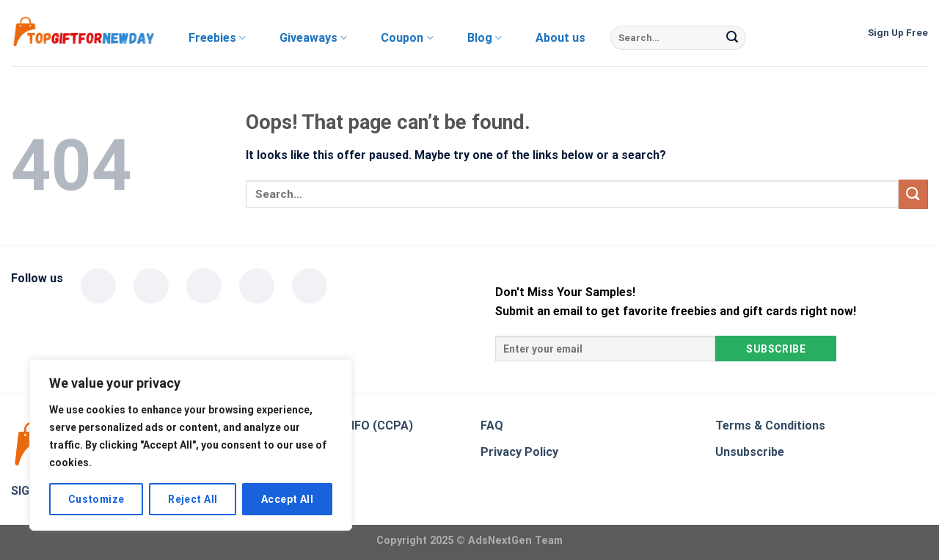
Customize (96, 499)
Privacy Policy (519, 452)
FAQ (492, 425)
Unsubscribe (750, 452)
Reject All (193, 499)
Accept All (287, 499)
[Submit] (732, 38)
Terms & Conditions (770, 425)
